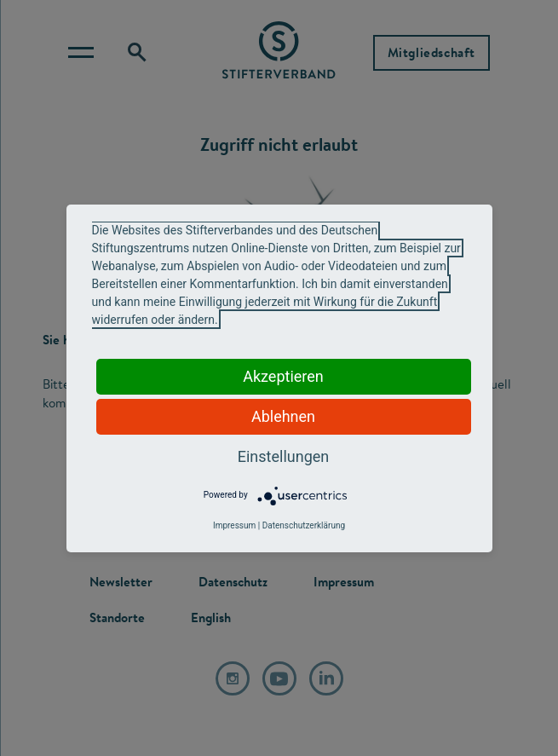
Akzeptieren (283, 376)
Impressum (234, 525)
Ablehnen (283, 416)
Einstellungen (283, 456)
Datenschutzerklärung (304, 525)
